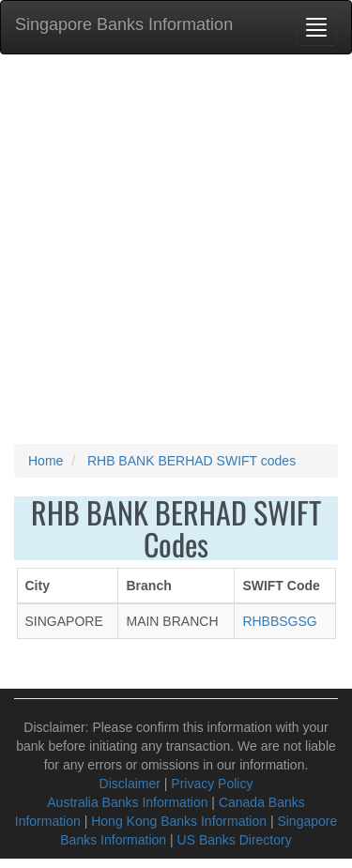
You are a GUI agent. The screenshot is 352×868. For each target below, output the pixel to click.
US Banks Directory (235, 840)
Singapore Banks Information (124, 24)
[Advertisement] (176, 249)
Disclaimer (130, 784)
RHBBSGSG (279, 621)
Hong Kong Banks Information (179, 821)
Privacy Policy (212, 784)
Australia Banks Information (127, 802)
